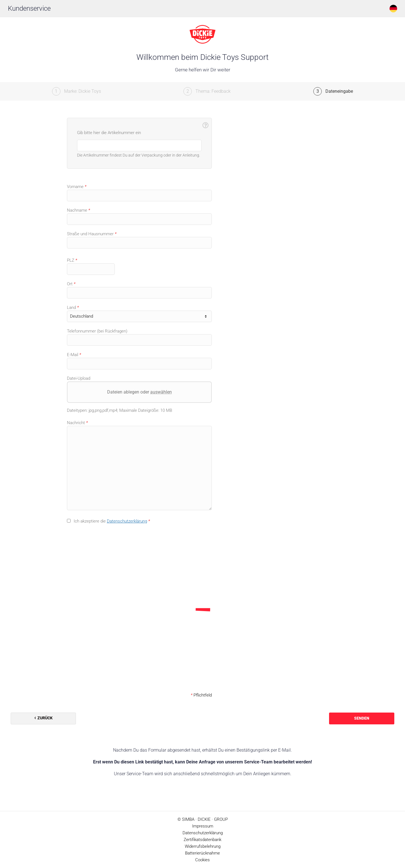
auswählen (161, 392)
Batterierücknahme (202, 853)
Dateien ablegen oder (139, 392)
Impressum (203, 826)
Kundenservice (29, 8)
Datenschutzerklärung (127, 521)
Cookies (202, 860)
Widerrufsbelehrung (203, 846)
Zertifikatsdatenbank (202, 840)
